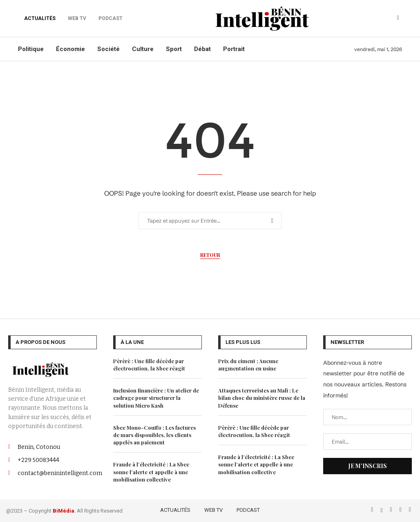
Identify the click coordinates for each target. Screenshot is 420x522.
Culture (143, 49)
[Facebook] (373, 509)
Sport (174, 49)
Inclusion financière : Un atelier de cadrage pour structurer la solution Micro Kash (156, 398)
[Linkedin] (401, 509)
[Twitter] (382, 509)
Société (108, 49)
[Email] (410, 509)
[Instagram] (392, 509)
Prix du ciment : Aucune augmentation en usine (248, 365)
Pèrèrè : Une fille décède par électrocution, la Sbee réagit (149, 365)
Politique (31, 49)
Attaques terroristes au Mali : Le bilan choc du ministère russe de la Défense (262, 398)
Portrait (234, 49)
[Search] (398, 18)
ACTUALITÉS (40, 18)
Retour (210, 255)
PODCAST (248, 510)
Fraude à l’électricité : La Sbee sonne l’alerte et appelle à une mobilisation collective (151, 472)
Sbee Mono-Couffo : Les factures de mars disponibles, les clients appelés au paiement (154, 435)
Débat (202, 49)
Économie (70, 49)
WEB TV (213, 510)
